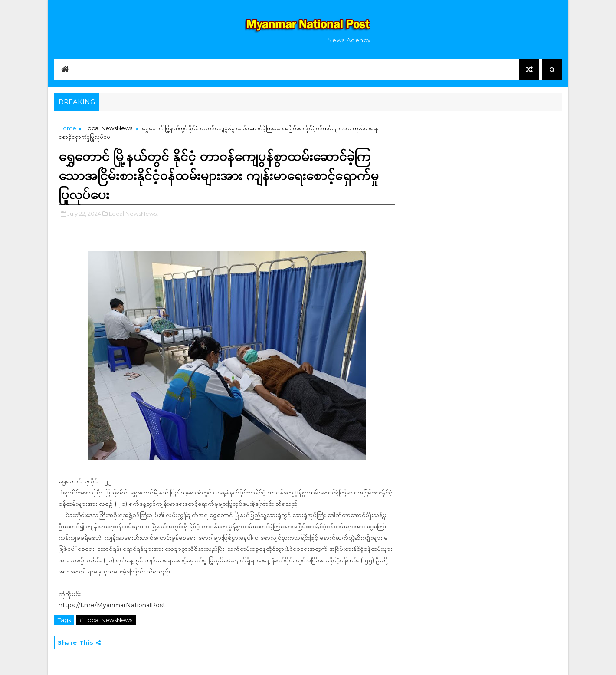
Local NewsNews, (133, 214)
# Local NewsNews (106, 620)
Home (67, 128)
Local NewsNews (108, 128)
